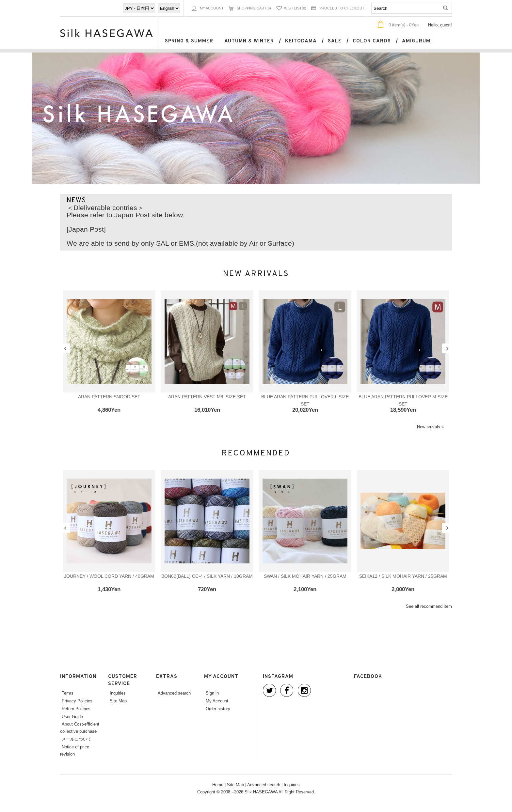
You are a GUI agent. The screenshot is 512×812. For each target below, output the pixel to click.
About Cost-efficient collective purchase (80, 728)
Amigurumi (417, 41)
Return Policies (76, 709)
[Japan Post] (86, 229)
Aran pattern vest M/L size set (207, 397)
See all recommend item (429, 606)
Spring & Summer (189, 41)
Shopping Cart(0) (254, 8)
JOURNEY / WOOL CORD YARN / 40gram (109, 576)
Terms (68, 693)
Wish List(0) (295, 8)
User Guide (72, 716)
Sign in (212, 693)
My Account (212, 8)
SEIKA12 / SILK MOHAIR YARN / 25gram (403, 576)
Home (218, 785)
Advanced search (174, 693)
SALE (335, 41)
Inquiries (118, 693)
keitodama (301, 41)
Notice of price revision (75, 750)
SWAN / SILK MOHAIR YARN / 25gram (305, 576)
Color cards (372, 41)
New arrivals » (430, 427)
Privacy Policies (77, 701)
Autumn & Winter (249, 41)
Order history (218, 709)
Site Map (118, 701)
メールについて (77, 739)
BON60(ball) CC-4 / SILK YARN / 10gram (207, 576)
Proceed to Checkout (342, 8)
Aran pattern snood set (109, 397)
